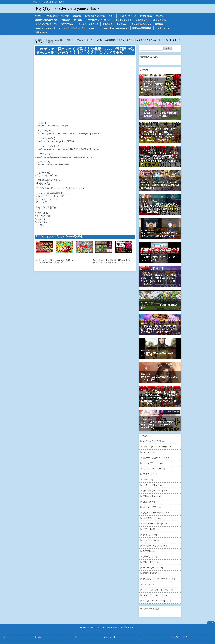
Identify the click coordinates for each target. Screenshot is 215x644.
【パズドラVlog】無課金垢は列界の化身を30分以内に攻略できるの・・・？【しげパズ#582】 (110, 262)
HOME (38, 16)
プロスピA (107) (150, 475)
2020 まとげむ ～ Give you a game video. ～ (105, 626)
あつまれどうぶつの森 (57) (155, 491)
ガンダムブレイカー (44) (154, 469)
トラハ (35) (148, 480)
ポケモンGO (122, 25)
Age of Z (93, 29)
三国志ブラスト (143, 20)
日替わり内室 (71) (151, 529)
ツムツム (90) (149, 453)
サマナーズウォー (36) (153, 567)
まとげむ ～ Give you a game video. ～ (69, 9)
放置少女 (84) (149, 502)
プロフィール (109, 636)
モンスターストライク (89, 25)
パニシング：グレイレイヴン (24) (158, 589)
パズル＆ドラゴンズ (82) (154, 442)
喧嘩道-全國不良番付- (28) (155, 573)
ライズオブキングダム (142, 25)
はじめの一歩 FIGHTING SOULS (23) (159, 578)
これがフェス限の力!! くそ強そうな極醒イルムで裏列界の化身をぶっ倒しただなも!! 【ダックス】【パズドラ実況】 (85, 52)
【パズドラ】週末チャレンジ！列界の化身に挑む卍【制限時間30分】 (56, 262)
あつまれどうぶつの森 (95, 16)
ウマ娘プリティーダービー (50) (157, 600)
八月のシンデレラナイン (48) (156, 513)
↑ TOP (211, 622)
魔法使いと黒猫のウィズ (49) (156, 458)
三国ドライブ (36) (151, 562)
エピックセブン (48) (152, 507)
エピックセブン (161, 20)
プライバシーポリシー (181, 636)
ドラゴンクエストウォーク (57, 16)
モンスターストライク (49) (155, 524)
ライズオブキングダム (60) (155, 545)
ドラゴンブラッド (124, 20)
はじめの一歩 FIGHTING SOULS (115, 29)
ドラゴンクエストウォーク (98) (157, 447)
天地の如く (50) (150, 535)
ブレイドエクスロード (45, 29)
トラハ (112, 16)
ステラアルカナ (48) (152, 518)
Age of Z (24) (149, 584)
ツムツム (161, 16)
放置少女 (77, 16)
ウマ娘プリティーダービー (100, 20)
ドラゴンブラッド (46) (153, 486)
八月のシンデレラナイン (46, 25)
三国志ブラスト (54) (152, 496)
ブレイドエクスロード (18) (155, 595)
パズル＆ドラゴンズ (128, 16)
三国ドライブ (41, 33)
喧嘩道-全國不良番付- (143, 29)
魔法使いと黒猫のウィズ (46, 20)
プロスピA (66, 20)
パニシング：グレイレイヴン (72, 29)
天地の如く (108, 25)
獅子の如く (79, 20)
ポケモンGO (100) (151, 540)
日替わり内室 (147, 16)
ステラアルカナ (68, 25)
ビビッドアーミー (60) (153, 464)
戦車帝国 (160, 25)
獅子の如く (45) (150, 556)
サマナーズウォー (165, 29)
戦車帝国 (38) (149, 551)
